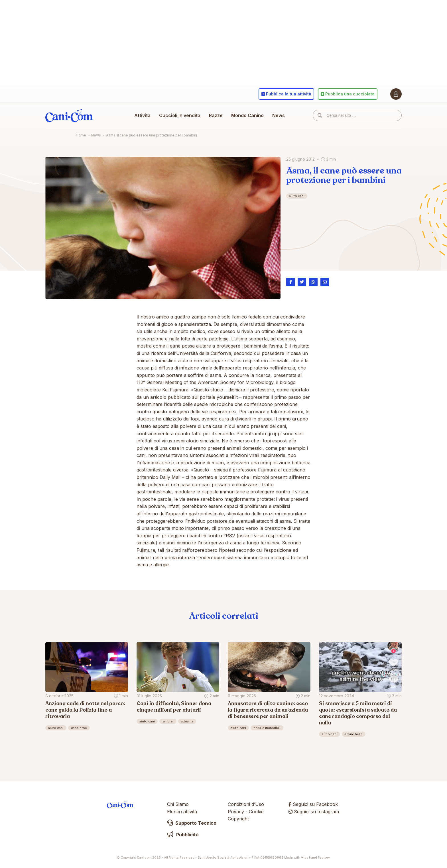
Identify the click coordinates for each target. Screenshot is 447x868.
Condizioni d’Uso (246, 804)
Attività (142, 115)
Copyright (238, 819)
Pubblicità (183, 835)
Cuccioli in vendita (180, 115)
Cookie (256, 812)
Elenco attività (182, 812)
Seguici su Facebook (313, 804)
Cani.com (70, 115)
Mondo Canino (247, 115)
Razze (216, 115)
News (279, 115)
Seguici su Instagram (314, 812)
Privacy (236, 812)
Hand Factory (319, 857)
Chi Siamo (178, 804)
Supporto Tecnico (192, 823)
